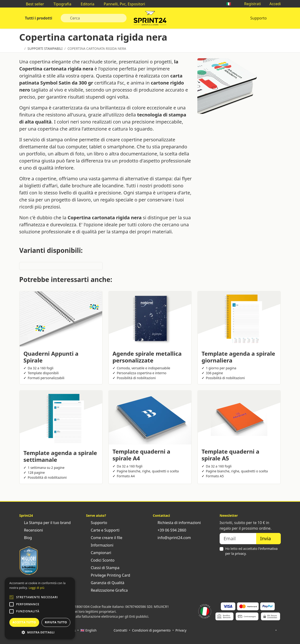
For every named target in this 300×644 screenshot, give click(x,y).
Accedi (273, 4)
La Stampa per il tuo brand (45, 523)
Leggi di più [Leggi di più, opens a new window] (36, 588)
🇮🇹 (231, 4)
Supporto (259, 18)
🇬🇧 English (88, 630)
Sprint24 (150, 19)
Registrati (250, 4)
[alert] (40, 608)
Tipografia (60, 4)
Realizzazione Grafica (107, 590)
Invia (268, 538)
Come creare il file (104, 538)
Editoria (85, 4)
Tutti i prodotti (38, 18)
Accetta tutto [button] (24, 622)
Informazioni (100, 545)
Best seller (33, 4)
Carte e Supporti (103, 530)
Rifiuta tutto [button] (56, 622)
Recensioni (31, 530)
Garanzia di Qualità (105, 583)
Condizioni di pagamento (151, 630)
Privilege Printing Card (108, 575)
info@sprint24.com (172, 538)
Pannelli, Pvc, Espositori (122, 4)
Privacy (181, 630)
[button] (11, 597)
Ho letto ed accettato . (251, 551)
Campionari (99, 553)
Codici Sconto (100, 560)
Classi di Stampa (103, 568)
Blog (26, 538)
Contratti (120, 630)
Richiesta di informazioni (177, 523)
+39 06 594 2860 (169, 530)
